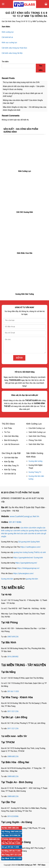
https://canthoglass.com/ (31, 547)
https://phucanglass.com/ (23, 573)
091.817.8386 (15, 522)
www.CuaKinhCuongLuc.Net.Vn (24, 516)
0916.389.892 (13, 657)
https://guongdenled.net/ (23, 558)
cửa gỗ (43, 533)
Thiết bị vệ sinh (40, 552)
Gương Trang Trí (35, 472)
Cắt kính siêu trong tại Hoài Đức (14, 48)
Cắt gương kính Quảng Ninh (29, 542)
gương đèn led (14, 533)
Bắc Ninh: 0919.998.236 (11, 836)
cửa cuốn (24, 533)
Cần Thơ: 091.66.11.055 (11, 843)
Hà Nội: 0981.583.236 (10, 828)
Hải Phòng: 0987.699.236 (12, 832)
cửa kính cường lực (21, 531)
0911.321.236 (13, 711)
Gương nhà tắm (7, 579)
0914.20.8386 (13, 816)
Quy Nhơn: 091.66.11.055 (11, 858)
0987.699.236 (13, 637)
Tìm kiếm (5, 62)
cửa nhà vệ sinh (34, 533)
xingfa (4, 536)
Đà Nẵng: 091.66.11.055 (11, 851)
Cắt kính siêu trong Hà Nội (12, 53)
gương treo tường (21, 552)
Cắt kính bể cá (7, 37)
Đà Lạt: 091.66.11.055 (10, 847)
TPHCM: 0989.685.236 (11, 839)
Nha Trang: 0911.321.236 (11, 855)
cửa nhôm (24, 528)
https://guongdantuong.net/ (26, 563)
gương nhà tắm (32, 579)
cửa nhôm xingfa (35, 528)
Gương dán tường (35, 461)
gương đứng (34, 531)
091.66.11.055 (13, 691)
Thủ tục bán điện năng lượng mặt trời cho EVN (21, 82)
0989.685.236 (13, 756)
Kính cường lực (8, 32)
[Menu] (3, 4)
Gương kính (38, 558)
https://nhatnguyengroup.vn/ (28, 568)
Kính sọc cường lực (9, 43)
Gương (31, 552)
